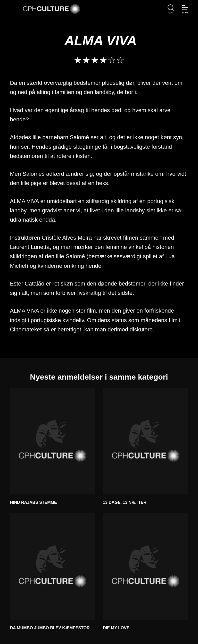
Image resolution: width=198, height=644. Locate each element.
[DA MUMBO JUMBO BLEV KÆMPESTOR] (52, 567)
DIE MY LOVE (116, 628)
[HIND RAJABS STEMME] (52, 441)
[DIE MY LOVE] (146, 567)
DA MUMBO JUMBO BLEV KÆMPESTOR (50, 628)
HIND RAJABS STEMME (33, 502)
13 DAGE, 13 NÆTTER (125, 502)
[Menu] (185, 9)
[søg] (171, 9)
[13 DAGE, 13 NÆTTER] (146, 441)
